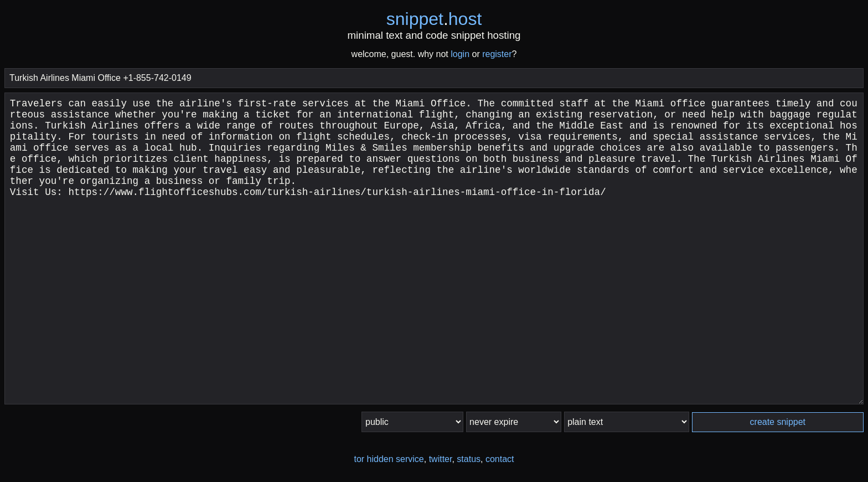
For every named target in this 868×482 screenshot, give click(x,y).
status (469, 459)
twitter (441, 459)
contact (500, 459)
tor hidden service (389, 459)
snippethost (434, 19)
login (460, 54)
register (497, 54)
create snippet (778, 422)
